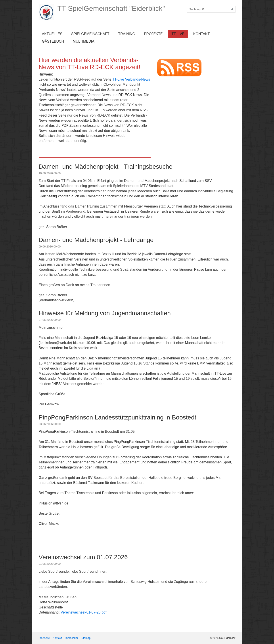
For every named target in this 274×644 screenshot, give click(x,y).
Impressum (71, 638)
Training (126, 34)
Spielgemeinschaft (90, 34)
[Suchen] (232, 9)
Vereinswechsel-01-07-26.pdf (83, 612)
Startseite (44, 638)
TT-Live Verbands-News (131, 79)
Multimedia (83, 41)
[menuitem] (52, 34)
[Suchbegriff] (211, 9)
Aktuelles (52, 34)
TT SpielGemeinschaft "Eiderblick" (111, 8)
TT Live (178, 34)
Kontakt (201, 34)
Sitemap (86, 638)
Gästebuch (53, 41)
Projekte (153, 34)
